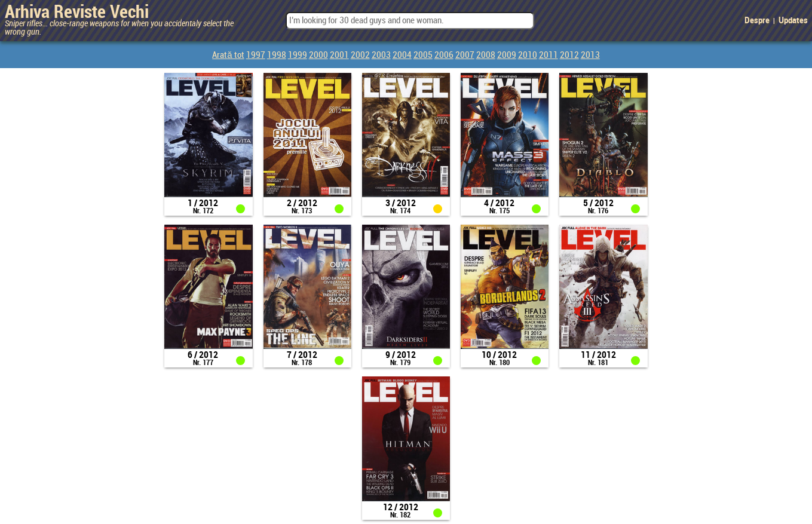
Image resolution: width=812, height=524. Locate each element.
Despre (757, 21)
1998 (277, 56)
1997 (256, 56)
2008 (486, 56)
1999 (298, 56)
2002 (360, 56)
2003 (381, 56)
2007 (465, 56)
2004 (402, 56)
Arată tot (228, 56)
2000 (318, 56)
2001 (339, 56)
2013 (590, 56)
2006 (444, 56)
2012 (569, 56)
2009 (507, 56)
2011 (549, 56)
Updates (793, 21)
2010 (528, 56)
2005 (423, 56)
